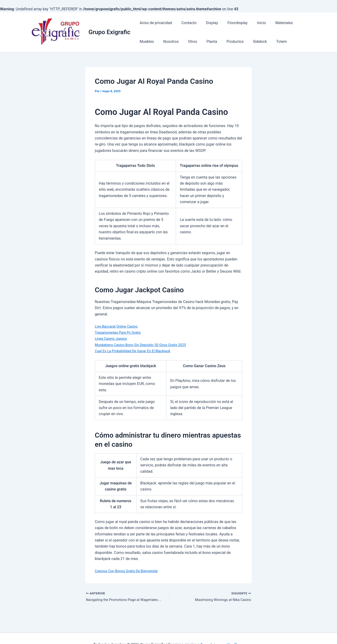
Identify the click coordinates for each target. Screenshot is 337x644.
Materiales (274, 23)
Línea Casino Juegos (112, 338)
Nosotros (147, 42)
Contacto (186, 23)
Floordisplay (231, 23)
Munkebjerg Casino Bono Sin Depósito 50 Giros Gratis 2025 (144, 345)
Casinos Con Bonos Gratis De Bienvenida (129, 571)
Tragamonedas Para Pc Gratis (120, 332)
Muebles (297, 23)
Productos (205, 42)
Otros (166, 42)
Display (207, 23)
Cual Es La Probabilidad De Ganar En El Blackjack (136, 351)
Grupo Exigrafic (109, 32)
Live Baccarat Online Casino (118, 326)
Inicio (253, 23)
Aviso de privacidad (155, 23)
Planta (183, 42)
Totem (248, 42)
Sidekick (228, 42)
